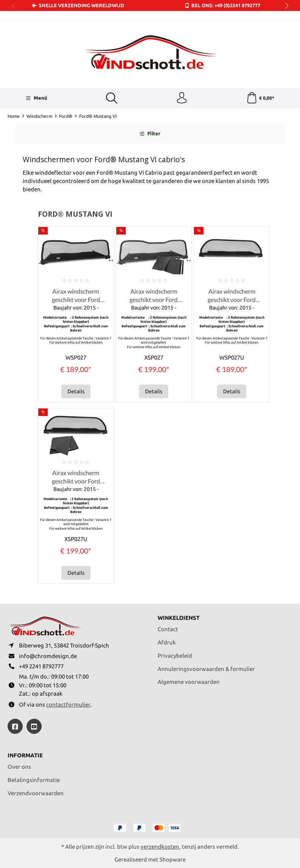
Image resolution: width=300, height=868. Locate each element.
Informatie (25, 756)
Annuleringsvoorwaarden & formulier (206, 669)
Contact (168, 629)
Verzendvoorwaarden (36, 793)
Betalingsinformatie (34, 780)
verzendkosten (160, 847)
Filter (150, 134)
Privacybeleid (175, 655)
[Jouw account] (182, 98)
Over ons (19, 767)
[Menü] (36, 98)
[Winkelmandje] (260, 98)
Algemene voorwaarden (189, 682)
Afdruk (167, 642)
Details (76, 392)
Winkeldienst (179, 618)
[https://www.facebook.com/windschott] (15, 727)
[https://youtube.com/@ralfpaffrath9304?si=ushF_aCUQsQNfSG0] (34, 727)
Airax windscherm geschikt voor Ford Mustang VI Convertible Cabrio (76, 296)
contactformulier (68, 705)
